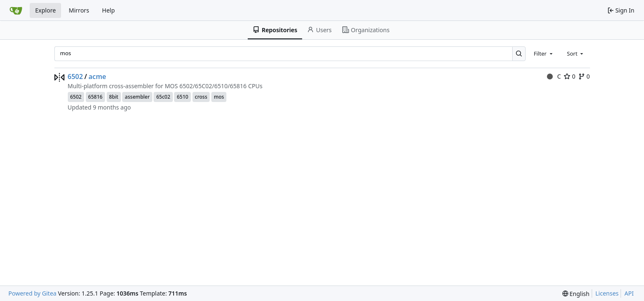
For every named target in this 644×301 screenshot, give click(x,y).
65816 (95, 97)
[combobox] (544, 54)
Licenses (607, 293)
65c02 (163, 97)
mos (219, 97)
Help (109, 10)
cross (201, 97)
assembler (137, 97)
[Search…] (519, 54)
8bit (114, 97)
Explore (45, 10)
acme (97, 77)
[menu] (576, 294)
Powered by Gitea (32, 293)
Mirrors (79, 10)
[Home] (16, 10)
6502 (76, 77)
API (629, 293)
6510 (182, 97)
